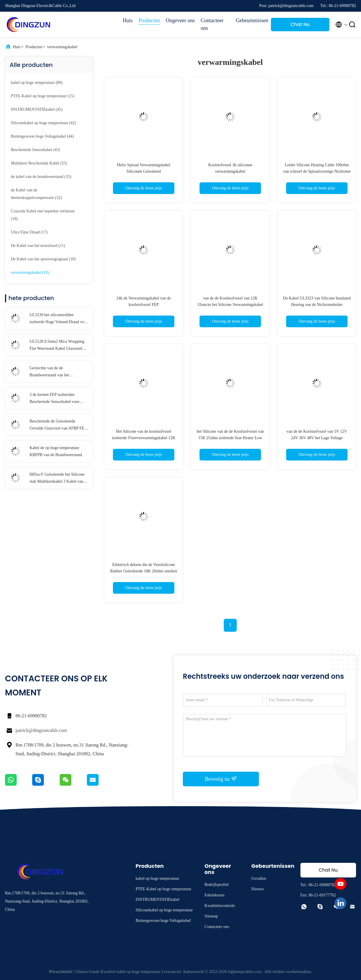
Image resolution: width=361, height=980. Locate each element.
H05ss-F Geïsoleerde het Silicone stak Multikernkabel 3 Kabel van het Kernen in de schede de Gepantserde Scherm (57, 479)
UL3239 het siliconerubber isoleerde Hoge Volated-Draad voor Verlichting (59, 319)
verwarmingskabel (62, 47)
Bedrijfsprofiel (216, 885)
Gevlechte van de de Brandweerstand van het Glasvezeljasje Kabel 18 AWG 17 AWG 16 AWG (57, 372)
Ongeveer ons (180, 20)
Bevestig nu (221, 779)
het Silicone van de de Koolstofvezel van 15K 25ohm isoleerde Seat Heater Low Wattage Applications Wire (230, 438)
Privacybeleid (60, 972)
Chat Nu (300, 24)
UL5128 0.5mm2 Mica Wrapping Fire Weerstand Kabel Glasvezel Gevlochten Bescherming (57, 346)
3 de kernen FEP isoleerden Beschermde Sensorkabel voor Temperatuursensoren (54, 399)
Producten (149, 20)
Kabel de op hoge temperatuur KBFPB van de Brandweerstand (56, 451)
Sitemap (211, 916)
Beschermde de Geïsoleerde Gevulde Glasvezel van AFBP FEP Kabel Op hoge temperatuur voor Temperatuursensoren (58, 425)
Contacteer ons (212, 24)
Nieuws (258, 889)
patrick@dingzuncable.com (41, 730)
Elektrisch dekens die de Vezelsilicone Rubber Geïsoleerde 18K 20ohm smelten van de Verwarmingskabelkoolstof (144, 571)
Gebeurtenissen (250, 20)
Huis (128, 20)
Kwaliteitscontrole (220, 906)
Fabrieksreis (214, 895)
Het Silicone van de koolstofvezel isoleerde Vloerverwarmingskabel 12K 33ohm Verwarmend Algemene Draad (144, 438)
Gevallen (259, 878)
